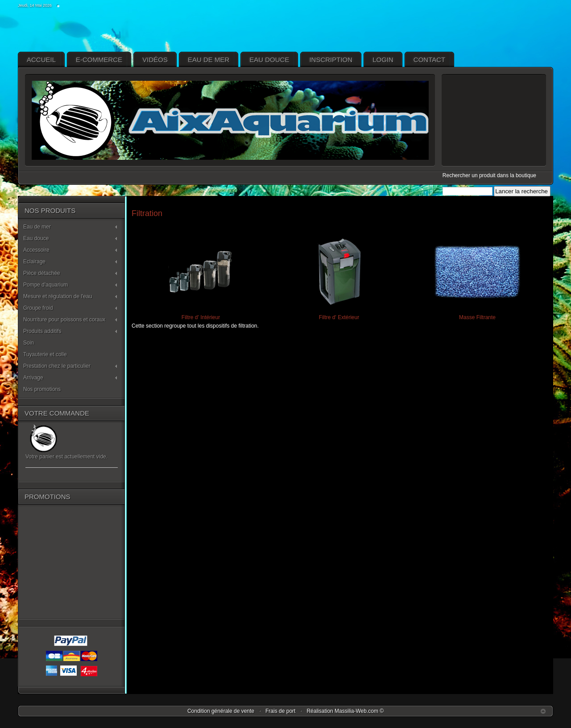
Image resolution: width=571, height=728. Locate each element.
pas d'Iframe (494, 120)
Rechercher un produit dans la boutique (489, 175)
